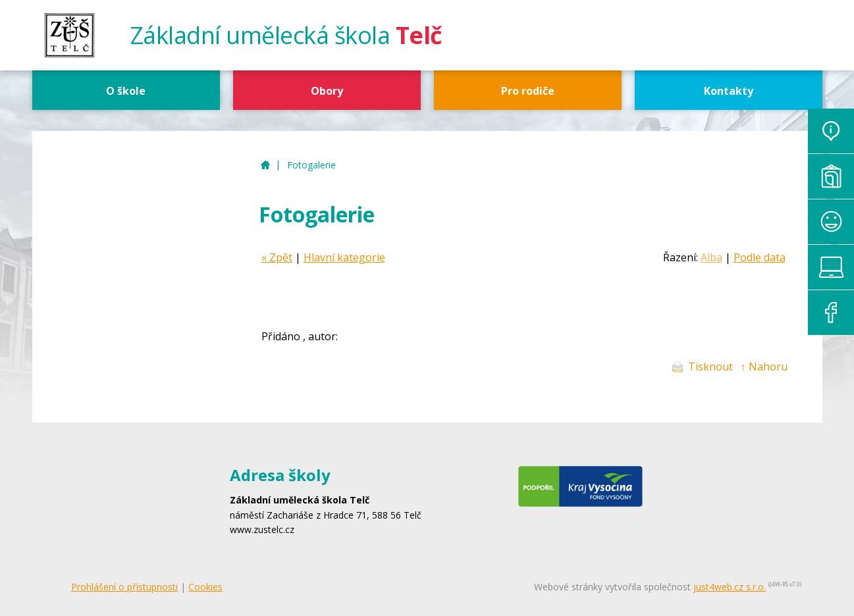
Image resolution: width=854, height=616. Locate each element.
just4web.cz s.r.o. (730, 587)
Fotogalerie (311, 165)
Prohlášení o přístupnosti (124, 587)
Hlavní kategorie (344, 257)
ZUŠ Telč (265, 166)
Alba (711, 257)
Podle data (760, 257)
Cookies (205, 587)
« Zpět (277, 257)
